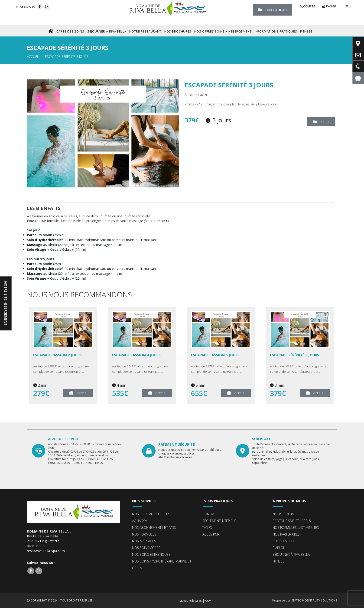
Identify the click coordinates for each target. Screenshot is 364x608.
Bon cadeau (272, 10)
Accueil (33, 57)
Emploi (278, 548)
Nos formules (144, 534)
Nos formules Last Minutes (296, 528)
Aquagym (140, 521)
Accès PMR (211, 534)
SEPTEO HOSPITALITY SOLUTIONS (314, 600)
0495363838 (37, 546)
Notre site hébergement (6, 303)
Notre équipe (284, 514)
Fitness (278, 561)
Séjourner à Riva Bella (291, 554)
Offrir (321, 121)
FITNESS (306, 31)
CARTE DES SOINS (70, 31)
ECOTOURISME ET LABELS (292, 521)
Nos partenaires (286, 534)
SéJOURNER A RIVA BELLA (107, 31)
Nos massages (144, 541)
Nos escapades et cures (152, 514)
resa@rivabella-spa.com (46, 551)
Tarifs (207, 528)
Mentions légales (190, 601)
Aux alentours (285, 541)
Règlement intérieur (219, 521)
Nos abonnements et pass (154, 528)
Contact (210, 514)
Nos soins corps (146, 548)
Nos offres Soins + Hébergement (223, 31)
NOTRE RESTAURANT (145, 31)
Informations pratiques (276, 31)
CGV (208, 601)
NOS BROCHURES (178, 31)
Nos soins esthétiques (151, 554)
